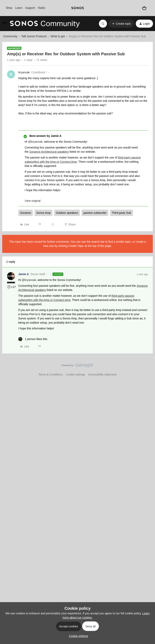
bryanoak (24, 72)
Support (30, 8)
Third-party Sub (121, 213)
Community (10, 36)
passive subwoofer (95, 213)
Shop (9, 8)
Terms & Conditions (51, 374)
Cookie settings (75, 374)
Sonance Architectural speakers (49, 152)
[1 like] (33, 339)
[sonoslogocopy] (78, 8)
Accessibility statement (103, 374)
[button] (4, 24)
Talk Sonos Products (34, 36)
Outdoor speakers (67, 213)
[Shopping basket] (144, 8)
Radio (42, 8)
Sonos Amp (43, 213)
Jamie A (24, 274)
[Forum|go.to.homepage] (45, 24)
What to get (58, 36)
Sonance (26, 213)
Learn (19, 8)
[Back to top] (147, 369)
